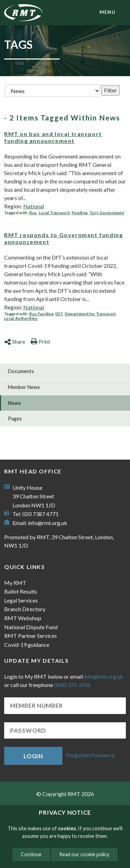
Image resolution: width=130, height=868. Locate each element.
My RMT (15, 583)
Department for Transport (90, 314)
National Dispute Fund (31, 627)
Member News (24, 387)
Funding (80, 213)
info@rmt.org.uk (48, 523)
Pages (15, 419)
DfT (59, 314)
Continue (31, 854)
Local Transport (54, 213)
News (14, 403)
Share (15, 341)
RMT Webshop (23, 618)
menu (107, 12)
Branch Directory (25, 609)
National (34, 206)
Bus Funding (41, 314)
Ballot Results (21, 591)
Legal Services (21, 600)
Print (40, 341)
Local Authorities (21, 318)
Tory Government (107, 213)
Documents (21, 371)
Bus (33, 213)
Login (33, 756)
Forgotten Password (90, 755)
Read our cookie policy (84, 854)
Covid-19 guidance (27, 645)
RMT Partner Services (31, 636)
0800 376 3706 (72, 685)
